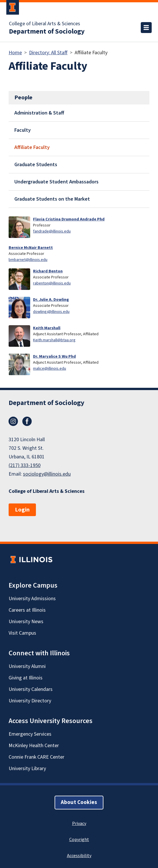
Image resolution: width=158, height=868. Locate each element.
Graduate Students (36, 165)
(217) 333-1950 (25, 465)
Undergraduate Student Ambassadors (56, 182)
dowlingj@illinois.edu (51, 312)
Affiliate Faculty (32, 147)
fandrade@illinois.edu (52, 231)
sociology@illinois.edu (47, 474)
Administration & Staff (39, 113)
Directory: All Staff (48, 53)
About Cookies (79, 802)
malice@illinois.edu (50, 368)
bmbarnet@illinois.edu (28, 260)
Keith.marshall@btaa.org (54, 340)
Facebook (27, 421)
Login (22, 510)
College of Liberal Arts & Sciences (45, 24)
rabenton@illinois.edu (52, 283)
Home (15, 53)
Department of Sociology (47, 32)
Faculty (23, 130)
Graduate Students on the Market (52, 199)
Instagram (13, 421)
